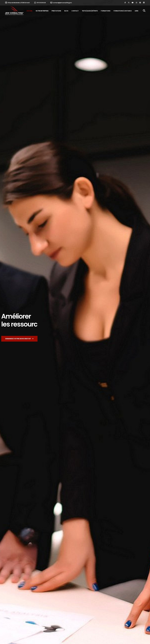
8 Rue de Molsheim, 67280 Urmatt (17, 3)
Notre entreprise (42, 11)
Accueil (30, 11)
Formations (106, 11)
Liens (137, 11)
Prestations (56, 11)
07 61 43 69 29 (40, 3)
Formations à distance (123, 11)
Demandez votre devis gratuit (19, 339)
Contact (75, 11)
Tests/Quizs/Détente (90, 11)
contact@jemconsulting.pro (61, 3)
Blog (66, 11)
